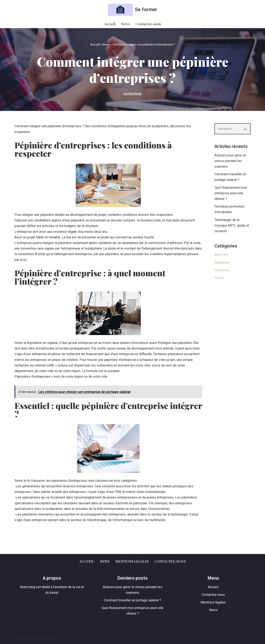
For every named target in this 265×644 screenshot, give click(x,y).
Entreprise (133, 94)
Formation (222, 270)
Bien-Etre (221, 255)
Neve (18, 639)
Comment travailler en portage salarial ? (132, 600)
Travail (219, 278)
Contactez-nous (148, 24)
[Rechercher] (228, 129)
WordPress (53, 639)
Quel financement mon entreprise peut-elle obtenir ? (231, 193)
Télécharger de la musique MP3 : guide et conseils (232, 225)
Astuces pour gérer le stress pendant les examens (230, 161)
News (126, 24)
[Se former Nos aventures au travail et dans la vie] (133, 10)
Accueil (110, 24)
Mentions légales (132, 561)
